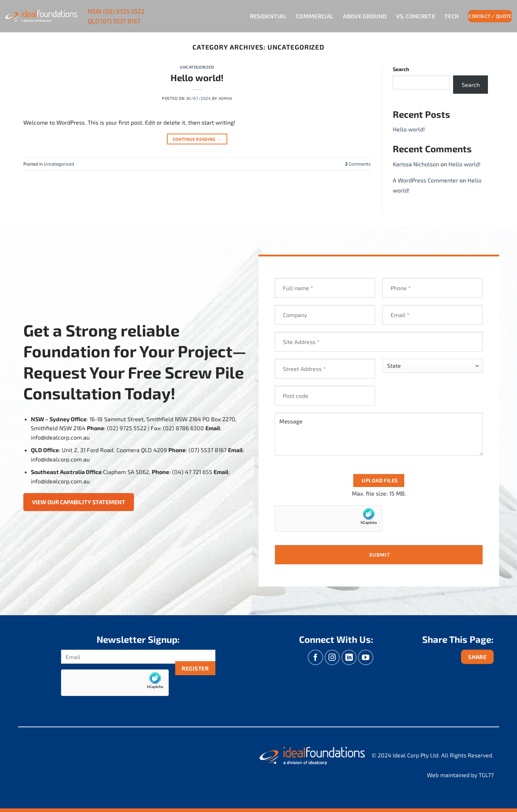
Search (401, 69)
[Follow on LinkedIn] (349, 657)
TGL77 (486, 775)
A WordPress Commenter (425, 180)
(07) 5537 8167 (114, 21)
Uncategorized (197, 67)
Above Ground (365, 16)
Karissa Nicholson (416, 164)
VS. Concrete (416, 16)
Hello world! (197, 77)
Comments (358, 164)
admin (225, 98)
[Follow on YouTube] (366, 657)
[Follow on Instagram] (332, 657)
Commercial (315, 16)
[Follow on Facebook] (315, 657)
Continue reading (197, 139)
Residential (268, 16)
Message (379, 434)
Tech (452, 16)
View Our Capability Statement (79, 502)
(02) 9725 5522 (116, 11)
